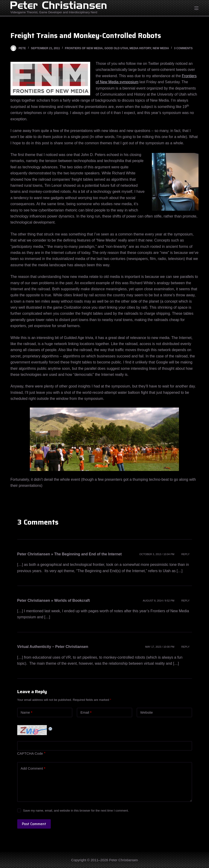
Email (86, 713)
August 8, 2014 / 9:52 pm (159, 601)
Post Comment (34, 824)
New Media (161, 48)
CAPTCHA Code (30, 753)
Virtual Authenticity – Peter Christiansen (53, 647)
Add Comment (33, 769)
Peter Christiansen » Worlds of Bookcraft (54, 600)
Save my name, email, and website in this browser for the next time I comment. (76, 811)
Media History (140, 48)
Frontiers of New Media (84, 48)
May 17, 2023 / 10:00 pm (160, 647)
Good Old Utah (116, 48)
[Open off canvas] (196, 8)
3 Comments (183, 48)
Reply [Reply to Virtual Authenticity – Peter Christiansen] (185, 647)
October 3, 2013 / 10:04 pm (157, 554)
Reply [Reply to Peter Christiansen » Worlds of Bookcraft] (185, 601)
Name (27, 713)
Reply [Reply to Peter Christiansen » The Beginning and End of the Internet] (185, 554)
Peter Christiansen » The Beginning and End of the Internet (70, 554)
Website (147, 712)
